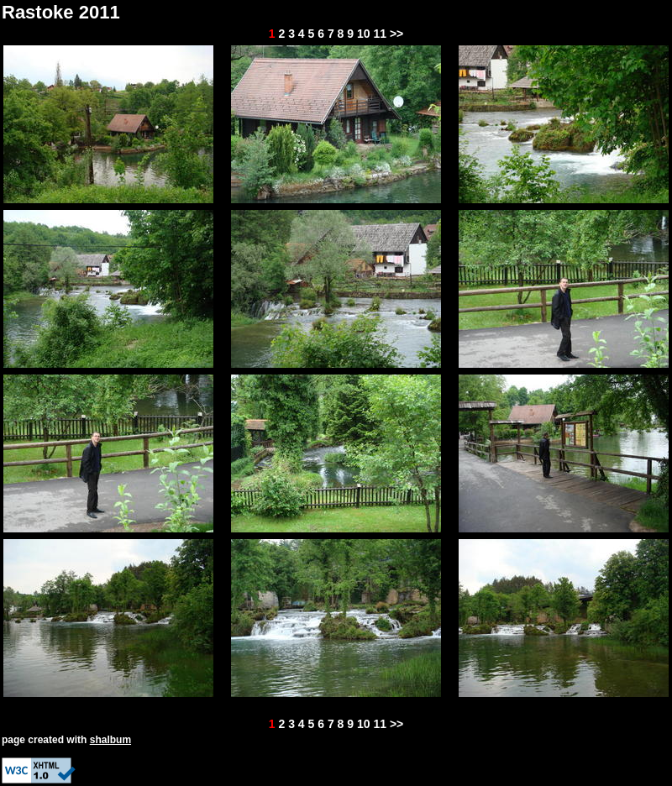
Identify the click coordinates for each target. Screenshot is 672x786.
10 (364, 34)
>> (396, 34)
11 (380, 34)
